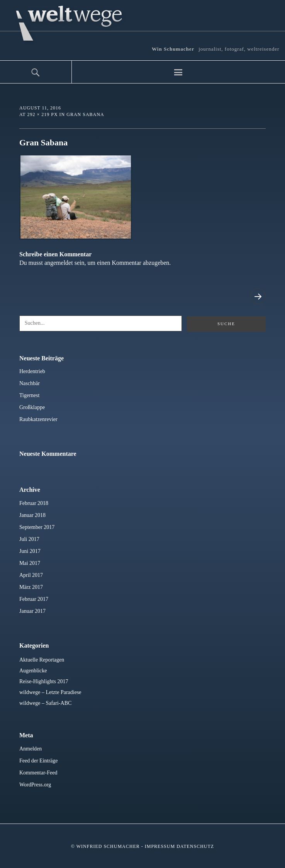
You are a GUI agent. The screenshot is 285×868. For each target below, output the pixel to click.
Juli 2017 (29, 539)
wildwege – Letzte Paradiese (50, 692)
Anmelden (31, 749)
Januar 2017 (32, 611)
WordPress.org (35, 785)
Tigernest (29, 395)
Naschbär (30, 383)
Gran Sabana (85, 114)
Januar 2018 (32, 515)
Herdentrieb (32, 371)
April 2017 (31, 575)
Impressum (160, 846)
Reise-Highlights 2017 (44, 681)
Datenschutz (195, 846)
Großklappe (32, 407)
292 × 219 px (42, 114)
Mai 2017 (30, 563)
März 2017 (31, 587)
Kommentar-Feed (38, 773)
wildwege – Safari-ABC (45, 703)
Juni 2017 (30, 551)
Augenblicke (33, 671)
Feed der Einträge (39, 761)
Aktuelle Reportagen (42, 660)
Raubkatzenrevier (38, 419)
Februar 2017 (34, 599)
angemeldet (59, 263)
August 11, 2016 (40, 108)
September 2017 (37, 527)
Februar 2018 (34, 503)
